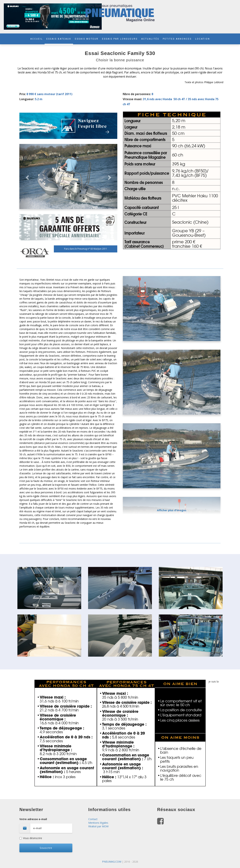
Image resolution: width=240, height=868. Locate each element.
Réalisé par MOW (98, 826)
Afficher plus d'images (172, 510)
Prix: (23, 94)
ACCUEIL (37, 39)
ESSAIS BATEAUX (59, 39)
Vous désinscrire (31, 838)
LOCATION (203, 39)
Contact (93, 819)
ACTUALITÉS (150, 39)
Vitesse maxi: (132, 99)
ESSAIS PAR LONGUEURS (120, 39)
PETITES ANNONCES (177, 39)
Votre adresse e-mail (51, 825)
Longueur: (27, 99)
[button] (27, 176)
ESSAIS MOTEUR (87, 39)
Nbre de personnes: (137, 94)
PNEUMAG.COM (112, 862)
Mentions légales (98, 823)
